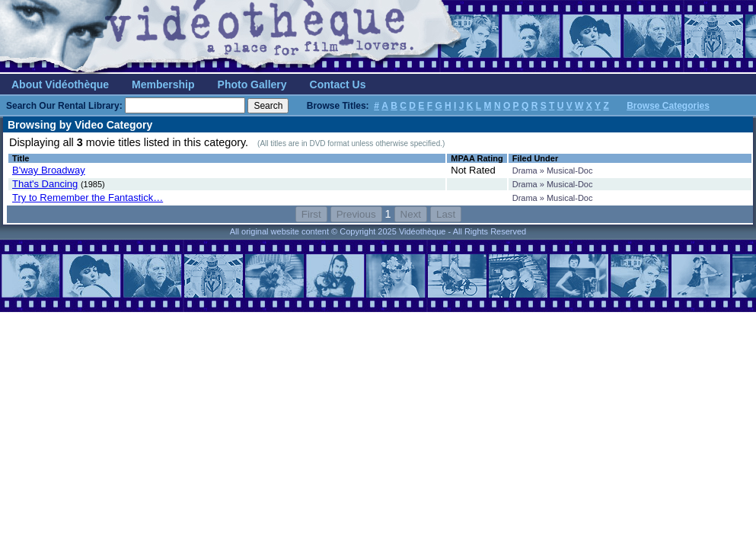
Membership (163, 84)
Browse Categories (668, 106)
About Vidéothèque (60, 84)
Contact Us (338, 84)
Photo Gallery (252, 84)
